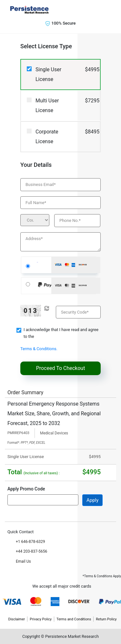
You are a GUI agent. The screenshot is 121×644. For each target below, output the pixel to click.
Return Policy (106, 619)
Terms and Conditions (74, 619)
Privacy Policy (41, 619)
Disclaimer (16, 619)
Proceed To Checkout (61, 368)
